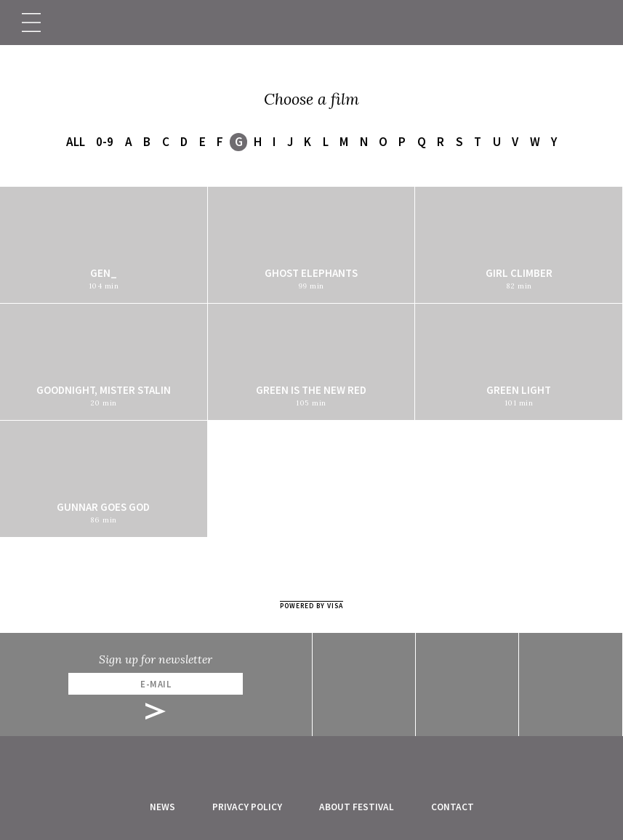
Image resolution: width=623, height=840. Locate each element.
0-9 (105, 142)
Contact (453, 807)
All (76, 142)
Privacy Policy (247, 807)
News (162, 807)
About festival (357, 807)
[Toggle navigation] (31, 23)
